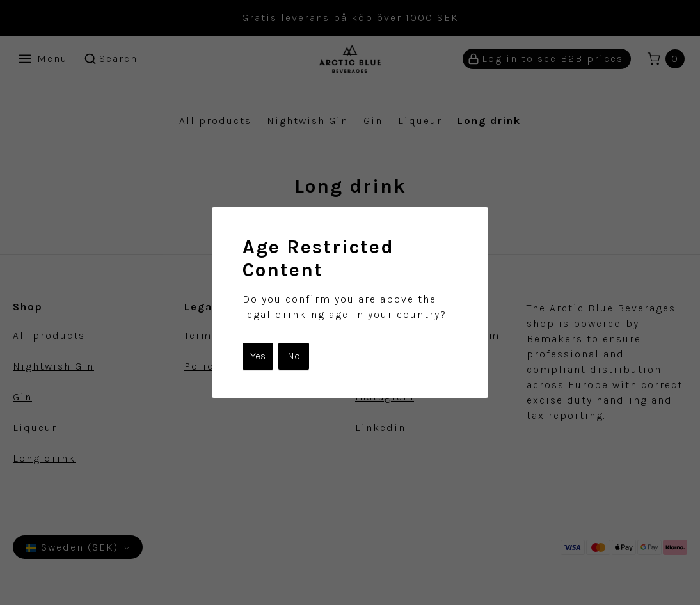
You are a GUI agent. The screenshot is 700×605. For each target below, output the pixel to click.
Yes (258, 356)
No (294, 356)
